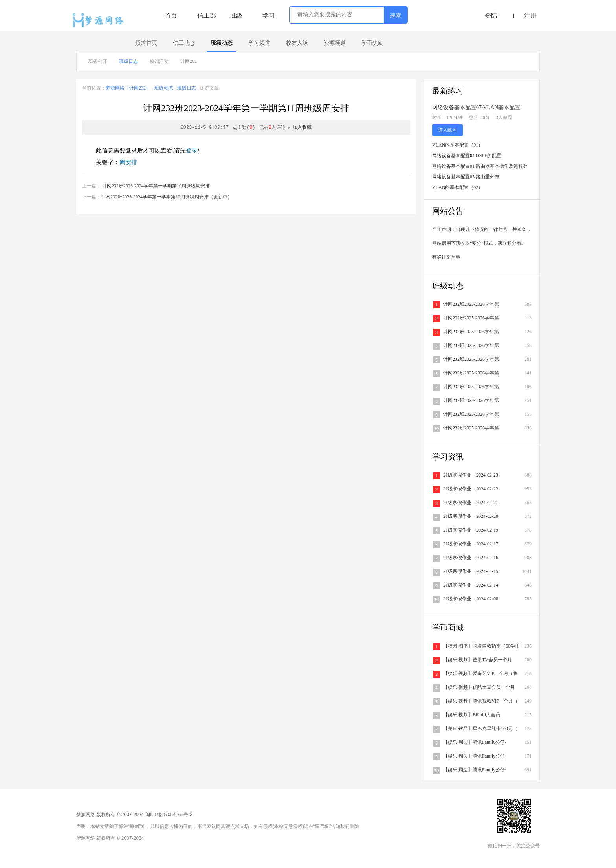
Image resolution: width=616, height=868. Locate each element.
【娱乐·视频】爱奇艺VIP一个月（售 (480, 673)
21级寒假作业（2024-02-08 (471, 599)
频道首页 (146, 43)
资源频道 (335, 43)
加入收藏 (302, 128)
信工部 (207, 16)
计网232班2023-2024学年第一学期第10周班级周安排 (156, 186)
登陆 (491, 16)
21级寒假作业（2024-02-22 (471, 489)
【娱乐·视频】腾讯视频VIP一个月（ (480, 701)
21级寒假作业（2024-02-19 (471, 530)
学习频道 (259, 43)
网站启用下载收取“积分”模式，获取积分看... (478, 243)
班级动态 (222, 43)
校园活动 (159, 61)
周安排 (128, 162)
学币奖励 (372, 43)
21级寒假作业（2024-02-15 (471, 571)
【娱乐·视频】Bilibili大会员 (472, 715)
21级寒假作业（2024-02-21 (471, 503)
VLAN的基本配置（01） (457, 145)
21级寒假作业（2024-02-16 (471, 558)
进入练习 (447, 130)
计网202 (189, 61)
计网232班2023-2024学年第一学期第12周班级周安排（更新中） (167, 197)
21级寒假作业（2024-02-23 (471, 475)
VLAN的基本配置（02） (457, 187)
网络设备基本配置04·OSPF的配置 (467, 156)
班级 (236, 16)
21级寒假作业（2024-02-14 (471, 585)
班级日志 (128, 61)
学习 (269, 16)
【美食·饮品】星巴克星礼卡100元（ (480, 729)
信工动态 (184, 43)
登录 (192, 150)
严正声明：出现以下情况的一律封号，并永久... (481, 229)
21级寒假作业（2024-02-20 (471, 516)
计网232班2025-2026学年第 (471, 304)
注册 (530, 16)
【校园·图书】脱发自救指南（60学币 (481, 646)
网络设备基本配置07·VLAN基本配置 (476, 107)
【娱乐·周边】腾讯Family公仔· (475, 742)
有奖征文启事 (446, 257)
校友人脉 (297, 43)
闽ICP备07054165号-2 (169, 815)
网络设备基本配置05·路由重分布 (466, 177)
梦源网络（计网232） (128, 88)
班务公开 (98, 61)
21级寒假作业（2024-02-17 (471, 544)
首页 (171, 16)
